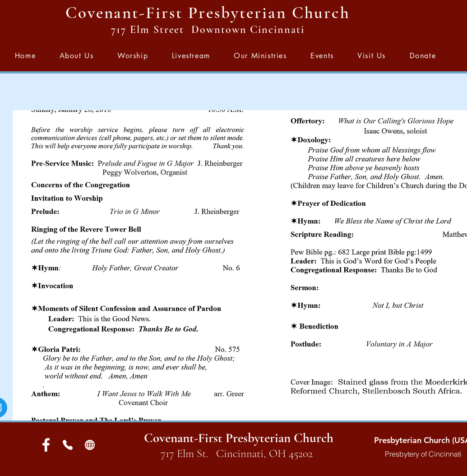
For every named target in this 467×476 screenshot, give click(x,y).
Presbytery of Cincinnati (423, 454)
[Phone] (68, 445)
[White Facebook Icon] (46, 445)
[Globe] (90, 445)
